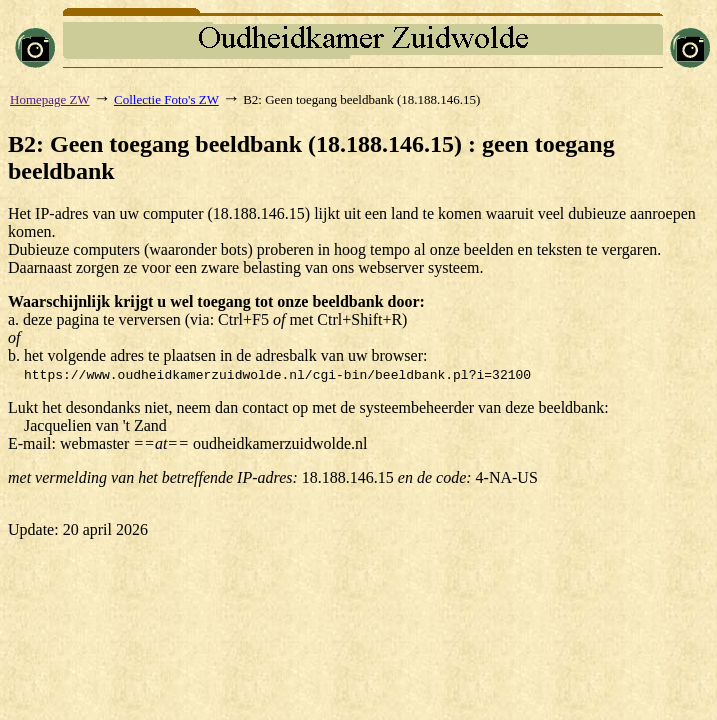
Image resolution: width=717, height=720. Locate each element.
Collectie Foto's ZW (166, 99)
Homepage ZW (50, 99)
